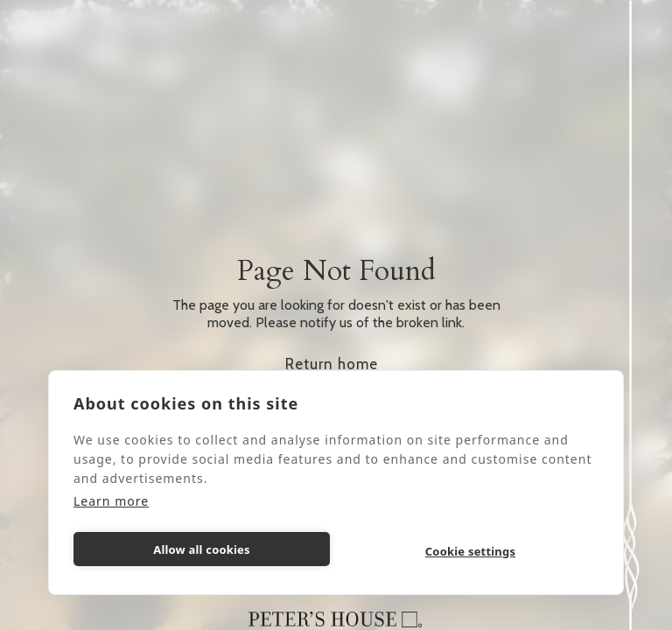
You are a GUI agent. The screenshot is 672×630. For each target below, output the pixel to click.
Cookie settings (470, 551)
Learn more (111, 501)
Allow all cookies (202, 549)
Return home (332, 364)
